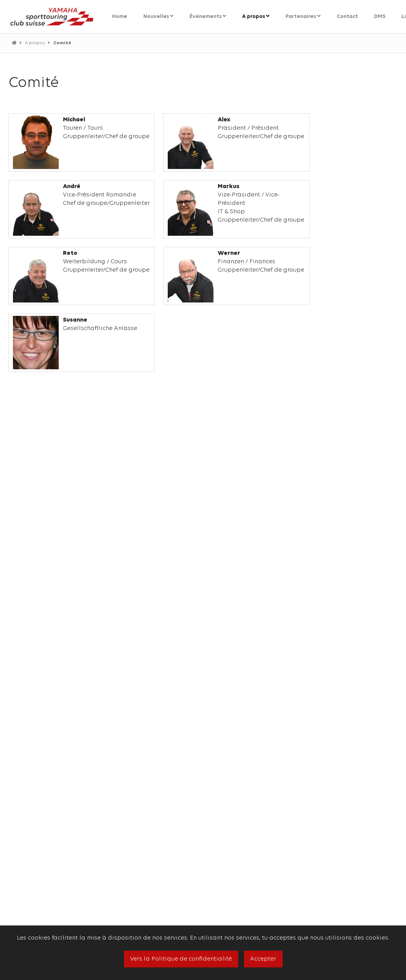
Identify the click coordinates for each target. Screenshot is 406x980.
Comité (62, 43)
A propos (35, 43)
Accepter (263, 959)
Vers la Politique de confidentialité (181, 959)
